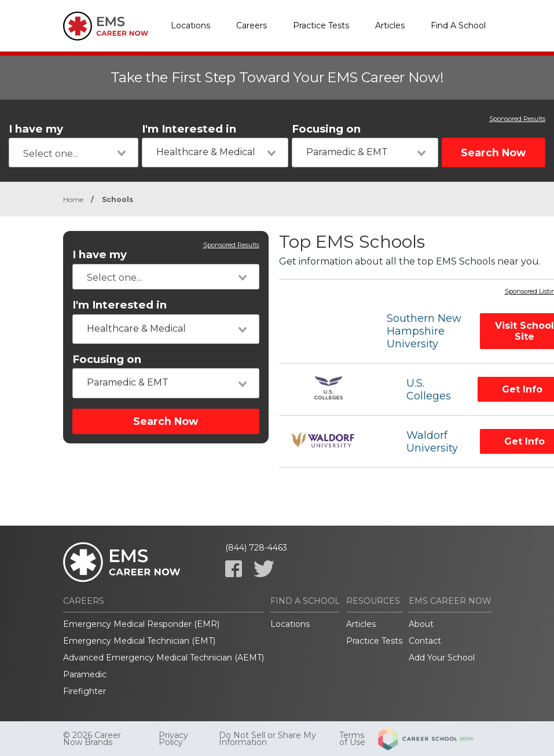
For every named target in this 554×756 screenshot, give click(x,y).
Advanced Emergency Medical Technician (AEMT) (164, 658)
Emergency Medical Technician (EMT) (139, 641)
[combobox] (74, 153)
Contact (425, 641)
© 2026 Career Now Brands (92, 739)
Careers (252, 25)
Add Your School (442, 658)
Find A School (458, 25)
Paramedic (85, 674)
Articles (390, 25)
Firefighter (85, 691)
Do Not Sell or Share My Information (267, 739)
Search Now (493, 153)
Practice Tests (321, 25)
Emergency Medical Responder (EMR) (141, 624)
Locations (190, 25)
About (421, 624)
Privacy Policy (173, 739)
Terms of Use (352, 739)
